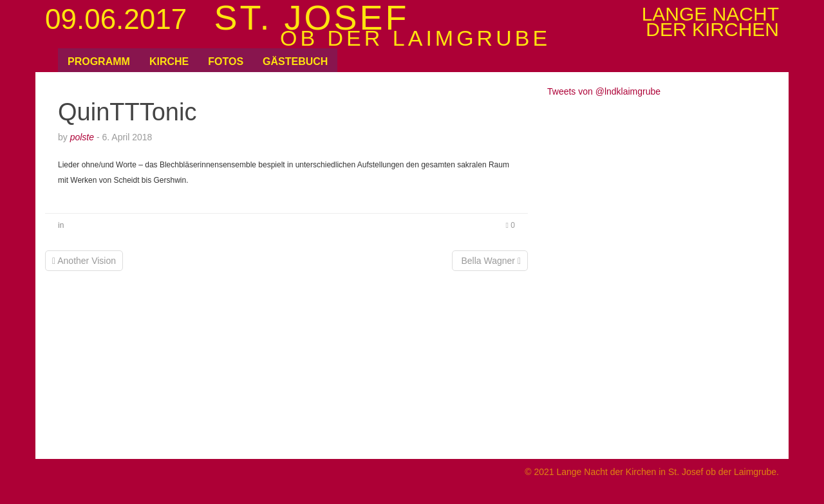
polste (82, 137)
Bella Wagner (490, 261)
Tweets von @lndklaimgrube (604, 91)
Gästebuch (295, 61)
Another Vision (84, 261)
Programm (99, 61)
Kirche (169, 61)
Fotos (226, 61)
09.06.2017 (116, 19)
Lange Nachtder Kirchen (710, 22)
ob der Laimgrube (415, 38)
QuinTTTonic (127, 112)
